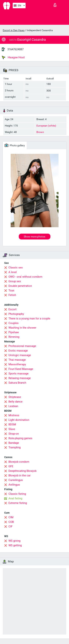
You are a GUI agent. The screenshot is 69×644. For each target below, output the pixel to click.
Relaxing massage (20, 378)
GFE (11, 466)
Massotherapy (17, 364)
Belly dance (15, 402)
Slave (12, 429)
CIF (10, 526)
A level (13, 272)
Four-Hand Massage (21, 369)
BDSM (12, 425)
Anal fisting (15, 498)
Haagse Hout (13, 57)
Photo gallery (15, 145)
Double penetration (20, 286)
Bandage (14, 443)
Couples (14, 323)
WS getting (15, 545)
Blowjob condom (19, 462)
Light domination (19, 420)
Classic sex (16, 268)
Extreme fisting (18, 503)
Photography (16, 314)
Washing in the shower (22, 328)
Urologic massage (20, 355)
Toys (11, 290)
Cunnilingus (16, 480)
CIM (11, 517)
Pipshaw (14, 332)
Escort (13, 309)
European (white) (46, 126)
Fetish (12, 295)
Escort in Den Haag (14, 30)
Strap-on (14, 434)
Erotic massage (18, 351)
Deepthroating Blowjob (22, 471)
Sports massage (18, 374)
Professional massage (22, 346)
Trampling (15, 447)
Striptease (15, 397)
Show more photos (34, 237)
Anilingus (14, 485)
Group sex (15, 281)
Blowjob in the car (20, 475)
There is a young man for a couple (29, 319)
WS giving (14, 541)
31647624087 (15, 49)
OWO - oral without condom (25, 277)
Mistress (14, 415)
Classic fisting (17, 494)
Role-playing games (20, 438)
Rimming (14, 337)
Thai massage (17, 360)
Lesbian (13, 406)
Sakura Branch (17, 383)
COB (11, 522)
